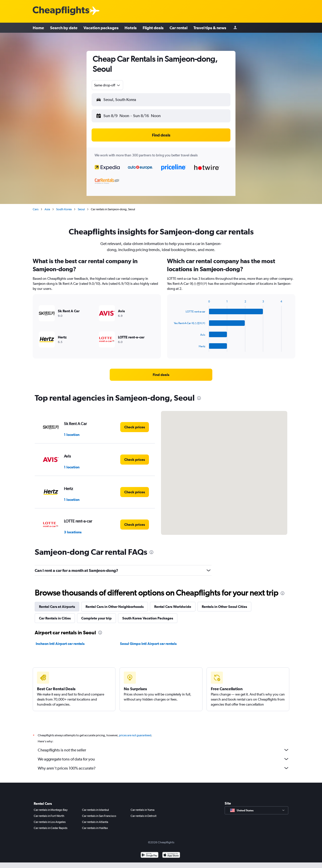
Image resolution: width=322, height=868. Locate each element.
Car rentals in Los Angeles (50, 822)
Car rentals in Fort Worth (49, 816)
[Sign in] (235, 28)
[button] (161, 100)
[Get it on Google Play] (150, 856)
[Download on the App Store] (171, 856)
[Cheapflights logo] (61, 11)
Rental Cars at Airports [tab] (57, 607)
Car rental (178, 28)
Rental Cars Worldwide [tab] (173, 607)
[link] (161, 375)
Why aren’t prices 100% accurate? (164, 768)
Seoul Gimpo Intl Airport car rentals (148, 644)
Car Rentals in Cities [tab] (55, 618)
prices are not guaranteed (135, 735)
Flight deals (153, 28)
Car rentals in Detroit (144, 816)
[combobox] (107, 85)
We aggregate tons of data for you (164, 759)
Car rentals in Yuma (143, 810)
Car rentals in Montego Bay (51, 810)
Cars (36, 209)
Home (38, 28)
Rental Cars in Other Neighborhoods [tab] (115, 607)
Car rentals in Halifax (95, 828)
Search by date (64, 28)
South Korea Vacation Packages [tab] (148, 618)
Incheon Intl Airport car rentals (60, 644)
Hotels (131, 28)
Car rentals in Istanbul (95, 810)
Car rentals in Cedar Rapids (51, 828)
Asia (47, 209)
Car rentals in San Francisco (99, 816)
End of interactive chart (171, 348)
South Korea (64, 209)
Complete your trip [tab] (96, 618)
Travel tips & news (210, 28)
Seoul (81, 209)
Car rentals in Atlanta (95, 822)
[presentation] (199, 398)
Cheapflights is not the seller (164, 750)
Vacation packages (101, 28)
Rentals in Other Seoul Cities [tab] (224, 607)
